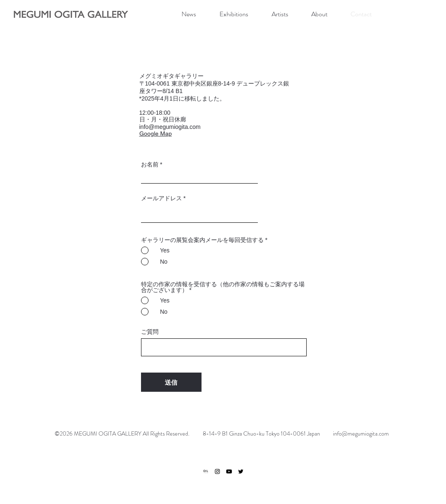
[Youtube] (229, 471)
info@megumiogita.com (170, 127)
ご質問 (150, 332)
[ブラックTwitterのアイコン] (241, 471)
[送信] (171, 382)
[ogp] (206, 471)
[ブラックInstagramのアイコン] (217, 471)
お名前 (150, 164)
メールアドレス (161, 198)
